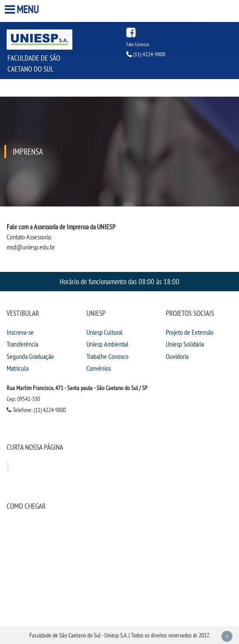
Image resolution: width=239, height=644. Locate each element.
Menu (23, 9)
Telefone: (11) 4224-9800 (36, 410)
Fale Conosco (138, 44)
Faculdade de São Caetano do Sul (34, 63)
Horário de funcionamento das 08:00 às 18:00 (119, 281)
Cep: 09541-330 (23, 399)
